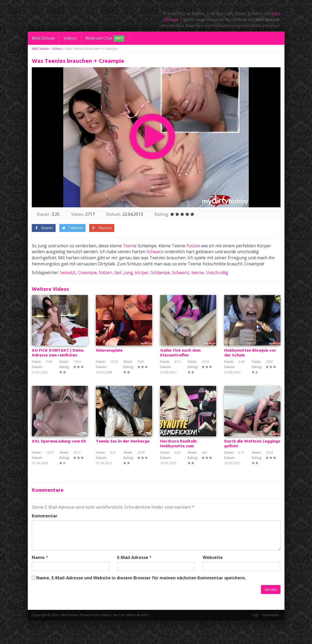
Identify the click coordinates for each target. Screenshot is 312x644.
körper (142, 272)
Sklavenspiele (109, 363)
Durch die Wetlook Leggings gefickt (252, 468)
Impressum (271, 639)
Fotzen (193, 246)
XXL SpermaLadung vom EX (59, 465)
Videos (70, 38)
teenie (198, 272)
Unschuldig (217, 272)
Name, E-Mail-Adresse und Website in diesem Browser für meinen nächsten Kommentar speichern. (141, 601)
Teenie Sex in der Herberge (123, 465)
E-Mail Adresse (133, 581)
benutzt (68, 272)
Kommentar (45, 539)
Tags (255, 639)
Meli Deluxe (43, 38)
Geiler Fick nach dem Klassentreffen (180, 365)
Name (38, 581)
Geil (118, 272)
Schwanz (155, 252)
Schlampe (160, 272)
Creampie (87, 272)
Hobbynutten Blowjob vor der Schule (250, 365)
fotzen (105, 272)
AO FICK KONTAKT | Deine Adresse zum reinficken (58, 365)
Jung (128, 272)
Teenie (130, 246)
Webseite (213, 581)
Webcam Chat (105, 39)
